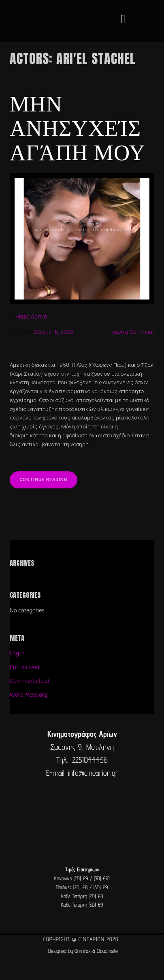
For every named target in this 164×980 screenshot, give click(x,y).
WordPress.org (29, 695)
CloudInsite (107, 951)
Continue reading (48, 477)
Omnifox (83, 951)
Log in (17, 653)
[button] (123, 19)
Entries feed (24, 667)
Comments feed (30, 681)
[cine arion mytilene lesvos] (82, 814)
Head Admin (32, 317)
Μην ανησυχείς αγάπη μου (78, 126)
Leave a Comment (132, 332)
